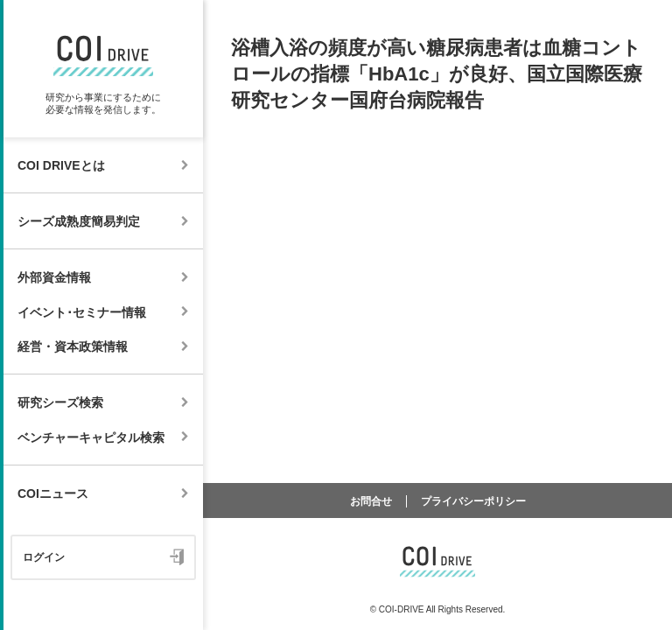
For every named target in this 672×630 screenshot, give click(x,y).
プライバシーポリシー (473, 501)
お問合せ (371, 501)
